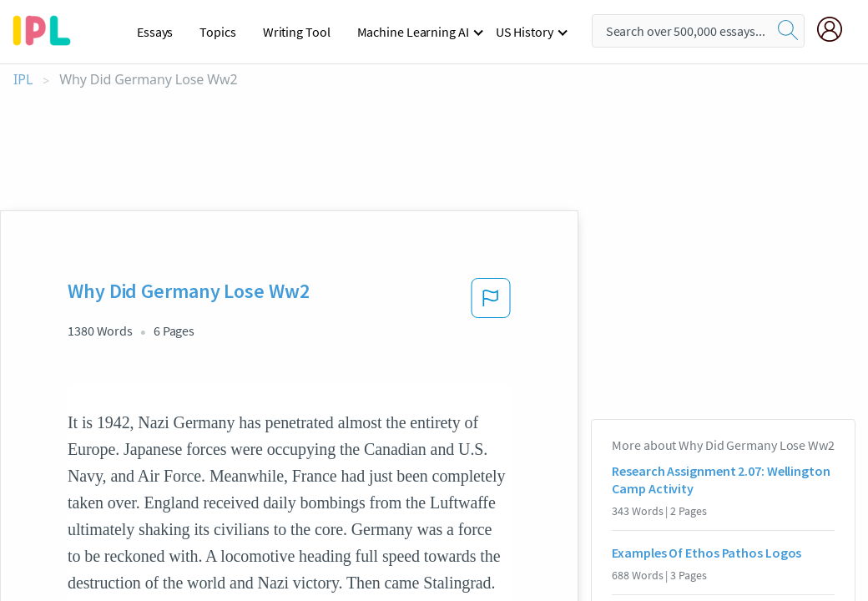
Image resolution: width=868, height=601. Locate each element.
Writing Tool (297, 32)
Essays (155, 32)
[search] (788, 31)
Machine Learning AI (413, 32)
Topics (217, 32)
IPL (23, 80)
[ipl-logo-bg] (48, 28)
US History (525, 32)
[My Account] (836, 29)
